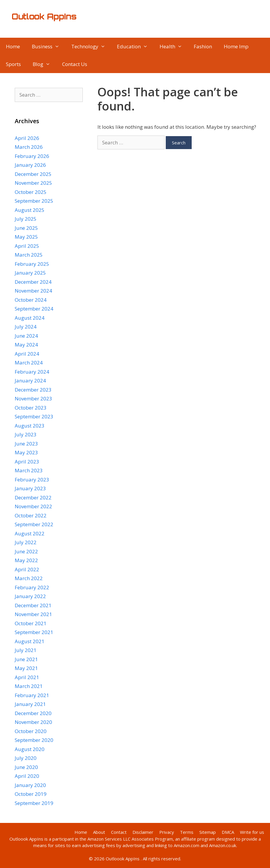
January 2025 (30, 273)
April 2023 (27, 462)
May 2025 (26, 237)
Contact (119, 832)
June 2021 (26, 659)
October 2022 (31, 515)
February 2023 (32, 480)
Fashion (203, 46)
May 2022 (26, 560)
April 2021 (27, 677)
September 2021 (34, 632)
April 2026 (27, 138)
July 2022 (26, 542)
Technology (91, 47)
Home (13, 46)
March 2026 (29, 147)
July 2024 (26, 327)
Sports (13, 64)
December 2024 (33, 282)
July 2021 (26, 650)
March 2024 (29, 363)
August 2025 (30, 210)
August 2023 (30, 426)
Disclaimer (143, 832)
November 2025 (33, 183)
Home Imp (236, 46)
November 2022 (33, 506)
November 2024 (33, 291)
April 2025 (27, 246)
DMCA (228, 832)
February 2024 (32, 372)
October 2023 (31, 408)
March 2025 (29, 255)
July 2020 (26, 758)
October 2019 (31, 794)
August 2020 (30, 749)
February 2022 (32, 587)
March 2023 (29, 470)
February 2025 (32, 264)
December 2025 (33, 174)
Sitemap (208, 832)
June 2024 (26, 336)
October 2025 (31, 192)
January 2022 (30, 596)
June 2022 (26, 551)
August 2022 (30, 533)
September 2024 (34, 309)
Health (174, 47)
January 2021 (30, 704)
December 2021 (33, 605)
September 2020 (34, 740)
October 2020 (31, 731)
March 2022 (29, 578)
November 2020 (33, 722)
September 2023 (34, 416)
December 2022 (33, 497)
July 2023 (26, 434)
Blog (44, 64)
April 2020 (27, 776)
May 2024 (26, 345)
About (99, 832)
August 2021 (30, 641)
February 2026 (32, 156)
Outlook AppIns (44, 16)
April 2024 (27, 354)
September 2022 (34, 524)
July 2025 (26, 219)
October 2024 (31, 300)
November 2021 (33, 614)
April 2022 (27, 569)
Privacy (167, 832)
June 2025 (26, 228)
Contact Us (75, 64)
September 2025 (34, 201)
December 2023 (33, 390)
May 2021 (26, 668)
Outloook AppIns (26, 839)
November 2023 (33, 398)
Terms (187, 832)
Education (135, 47)
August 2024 (30, 318)
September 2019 (34, 803)
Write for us (252, 832)
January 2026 (30, 165)
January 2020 (30, 785)
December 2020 (33, 713)
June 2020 (26, 767)
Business (49, 47)
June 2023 (26, 444)
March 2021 (29, 686)
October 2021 (31, 623)
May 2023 (26, 452)
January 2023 (30, 488)
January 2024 (30, 381)
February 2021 (32, 695)
